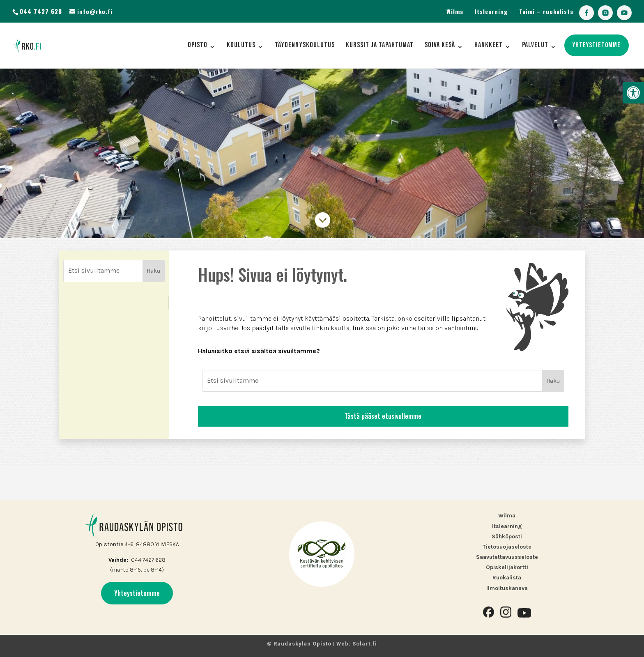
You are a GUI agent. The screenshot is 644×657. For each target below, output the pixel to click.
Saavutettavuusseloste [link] (507, 557)
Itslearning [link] (491, 11)
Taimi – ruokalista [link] (546, 11)
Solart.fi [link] (365, 644)
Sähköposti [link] (507, 536)
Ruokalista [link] (507, 578)
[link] (633, 93)
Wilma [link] (455, 11)
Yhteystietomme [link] (137, 593)
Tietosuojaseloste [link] (507, 547)
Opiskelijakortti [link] (507, 567)
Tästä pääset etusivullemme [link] (383, 451)
